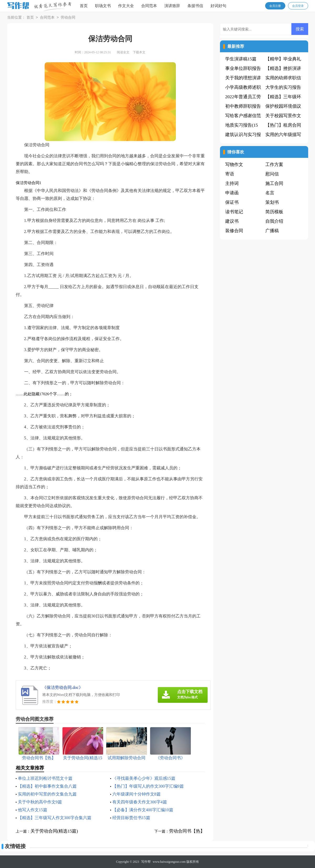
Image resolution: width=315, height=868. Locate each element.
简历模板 (274, 212)
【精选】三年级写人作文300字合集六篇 (55, 818)
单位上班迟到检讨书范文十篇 (45, 778)
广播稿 (272, 231)
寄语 (230, 174)
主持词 (232, 183)
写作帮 (146, 862)
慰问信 (272, 174)
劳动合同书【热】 (187, 831)
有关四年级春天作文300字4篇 (140, 802)
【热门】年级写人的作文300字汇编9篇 (148, 786)
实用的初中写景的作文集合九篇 (47, 794)
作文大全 (126, 6)
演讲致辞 (172, 6)
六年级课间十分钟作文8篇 (136, 794)
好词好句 (218, 6)
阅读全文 (123, 52)
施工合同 (274, 183)
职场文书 (103, 6)
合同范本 (149, 6)
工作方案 (274, 165)
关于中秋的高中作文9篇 (40, 802)
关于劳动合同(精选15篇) (54, 831)
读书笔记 (234, 212)
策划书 (272, 202)
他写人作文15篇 (33, 810)
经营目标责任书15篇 (131, 818)
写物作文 (234, 165)
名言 (270, 193)
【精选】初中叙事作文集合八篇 (47, 786)
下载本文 (139, 52)
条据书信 (195, 6)
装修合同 (234, 231)
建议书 (232, 221)
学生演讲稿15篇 (241, 59)
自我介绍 (274, 221)
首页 (84, 6)
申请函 (232, 193)
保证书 (232, 202)
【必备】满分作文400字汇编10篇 (143, 810)
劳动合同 (68, 18)
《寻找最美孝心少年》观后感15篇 (144, 778)
